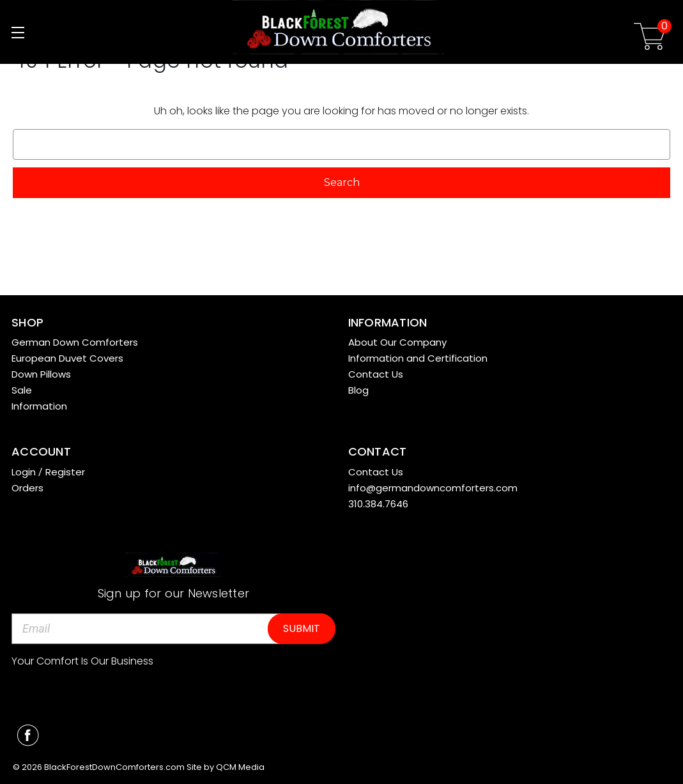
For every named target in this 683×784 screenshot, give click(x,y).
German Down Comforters (75, 342)
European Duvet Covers (67, 358)
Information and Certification (418, 358)
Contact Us (376, 374)
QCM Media (240, 767)
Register (65, 472)
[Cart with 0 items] (650, 39)
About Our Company (397, 342)
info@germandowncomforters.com (433, 488)
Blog (358, 390)
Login (24, 472)
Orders (27, 488)
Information (39, 406)
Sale (22, 390)
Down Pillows (41, 374)
